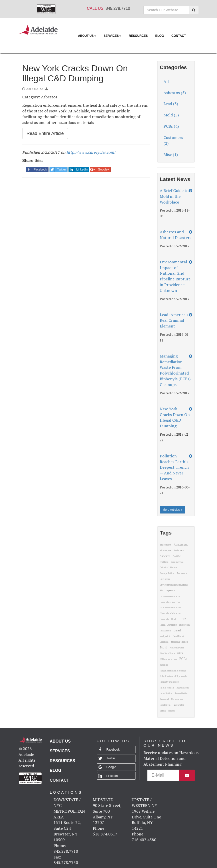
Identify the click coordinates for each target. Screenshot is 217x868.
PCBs (183, 659)
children (164, 562)
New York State (167, 653)
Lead (177, 630)
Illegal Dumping (168, 625)
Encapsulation (167, 573)
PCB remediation (168, 659)
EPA (162, 591)
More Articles (172, 510)
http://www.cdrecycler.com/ (91, 152)
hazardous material (170, 596)
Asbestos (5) (175, 93)
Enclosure (182, 573)
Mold (163, 647)
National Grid (177, 648)
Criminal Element (169, 568)
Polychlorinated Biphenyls (173, 676)
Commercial (177, 562)
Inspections (165, 631)
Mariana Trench (179, 642)
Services (112, 36)
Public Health (167, 688)
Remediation (182, 693)
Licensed (164, 642)
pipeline (164, 665)
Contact (179, 36)
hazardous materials (170, 608)
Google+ (100, 169)
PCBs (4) (171, 126)
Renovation (177, 699)
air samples (165, 551)
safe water (179, 705)
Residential (165, 705)
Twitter (58, 169)
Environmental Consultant (174, 585)
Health (175, 619)
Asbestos (165, 556)
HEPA (183, 619)
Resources (138, 36)
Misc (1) (171, 154)
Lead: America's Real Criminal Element (174, 320)
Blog (160, 36)
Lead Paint (178, 636)
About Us (87, 36)
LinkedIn (78, 169)
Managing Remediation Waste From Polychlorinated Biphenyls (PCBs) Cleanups (175, 370)
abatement (165, 545)
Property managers (169, 682)
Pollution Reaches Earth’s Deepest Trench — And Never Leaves (174, 467)
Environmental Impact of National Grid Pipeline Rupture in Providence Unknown (175, 276)
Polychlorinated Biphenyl (173, 671)
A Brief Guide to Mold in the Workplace (174, 196)
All (166, 81)
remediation (166, 693)
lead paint (165, 636)
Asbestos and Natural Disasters (175, 235)
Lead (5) (171, 104)
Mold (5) (171, 115)
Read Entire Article (45, 133)
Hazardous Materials (170, 613)
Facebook (37, 169)
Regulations (183, 688)
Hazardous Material (170, 602)
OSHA (180, 653)
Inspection (184, 625)
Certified (177, 556)
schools (172, 711)
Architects (179, 551)
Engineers (165, 579)
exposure (170, 591)
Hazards (164, 619)
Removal (164, 699)
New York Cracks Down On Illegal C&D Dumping (175, 417)
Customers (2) (173, 140)
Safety (163, 711)
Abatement (181, 545)
